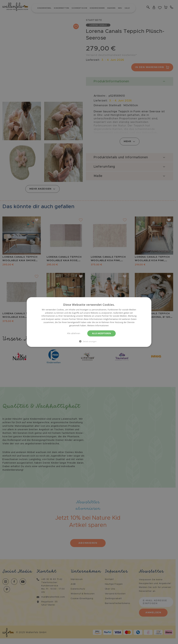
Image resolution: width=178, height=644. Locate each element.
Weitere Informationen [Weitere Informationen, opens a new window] (98, 326)
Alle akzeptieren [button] (102, 333)
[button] (89, 341)
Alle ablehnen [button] (74, 333)
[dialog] (89, 322)
